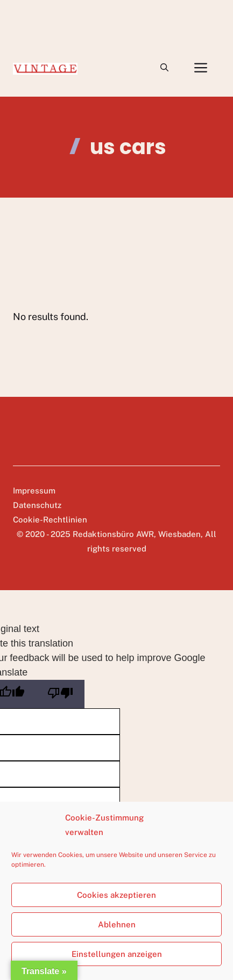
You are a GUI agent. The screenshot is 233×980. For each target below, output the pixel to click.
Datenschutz (37, 505)
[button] (164, 68)
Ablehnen (117, 924)
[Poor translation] (60, 694)
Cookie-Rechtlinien (50, 520)
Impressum (34, 491)
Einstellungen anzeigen (117, 954)
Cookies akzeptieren (116, 895)
